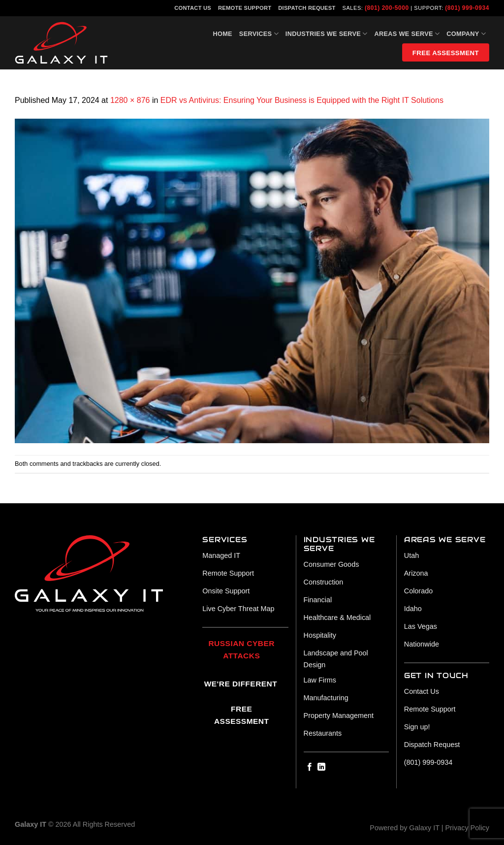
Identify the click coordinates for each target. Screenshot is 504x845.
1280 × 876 (130, 100)
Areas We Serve (407, 34)
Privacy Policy (467, 828)
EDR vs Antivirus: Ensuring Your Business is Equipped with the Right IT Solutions (302, 100)
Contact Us (193, 8)
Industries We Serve (327, 34)
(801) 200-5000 (387, 8)
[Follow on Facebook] (310, 767)
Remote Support (245, 8)
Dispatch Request (307, 8)
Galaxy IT (424, 828)
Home (222, 34)
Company (466, 34)
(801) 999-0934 (467, 8)
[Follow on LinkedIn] (321, 767)
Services (259, 34)
